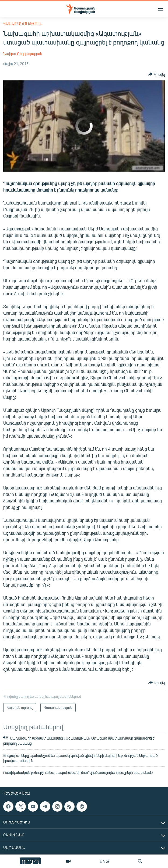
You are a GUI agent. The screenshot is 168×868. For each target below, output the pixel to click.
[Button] (157, 74)
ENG (104, 861)
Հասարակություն (23, 23)
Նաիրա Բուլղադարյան (23, 54)
